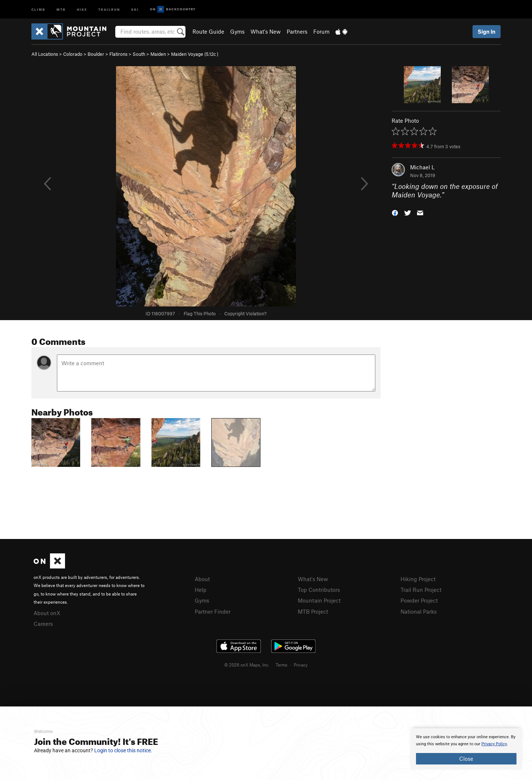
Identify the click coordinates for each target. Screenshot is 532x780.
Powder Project (419, 600)
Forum (321, 31)
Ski (135, 9)
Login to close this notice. (123, 750)
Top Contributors (319, 590)
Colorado (73, 54)
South (139, 54)
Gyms (237, 31)
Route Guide (208, 31)
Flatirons (118, 54)
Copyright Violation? (245, 313)
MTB (61, 9)
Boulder (96, 54)
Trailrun (109, 9)
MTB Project (313, 611)
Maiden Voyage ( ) (195, 54)
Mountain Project (319, 600)
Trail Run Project (421, 590)
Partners (297, 31)
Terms (282, 665)
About (202, 579)
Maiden (158, 54)
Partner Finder (213, 611)
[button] (395, 212)
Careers (43, 624)
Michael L (422, 167)
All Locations (45, 54)
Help (201, 590)
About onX (47, 613)
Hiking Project (418, 579)
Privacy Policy (494, 744)
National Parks (419, 611)
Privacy (301, 665)
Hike (82, 9)
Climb (38, 9)
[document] (466, 749)
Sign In (487, 31)
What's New (266, 31)
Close (466, 759)
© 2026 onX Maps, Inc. (247, 665)
